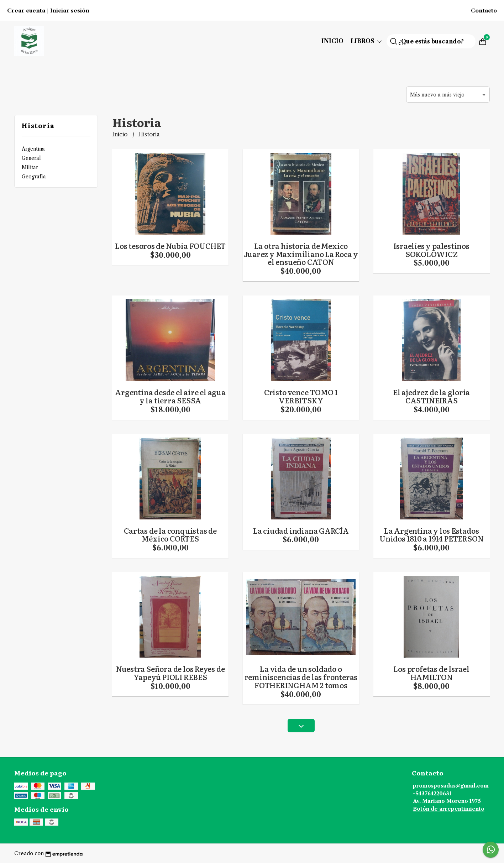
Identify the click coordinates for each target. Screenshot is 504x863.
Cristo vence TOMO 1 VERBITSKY (301, 396)
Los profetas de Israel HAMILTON (431, 673)
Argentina (33, 149)
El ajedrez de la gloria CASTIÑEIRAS (431, 396)
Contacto (484, 11)
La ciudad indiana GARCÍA (301, 530)
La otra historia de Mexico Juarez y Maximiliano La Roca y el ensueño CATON (301, 254)
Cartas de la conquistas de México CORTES (170, 535)
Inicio (332, 41)
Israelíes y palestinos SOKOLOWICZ (431, 250)
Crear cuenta (26, 11)
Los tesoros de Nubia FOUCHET (170, 246)
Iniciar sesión (70, 11)
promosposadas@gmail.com (451, 786)
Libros (367, 41)
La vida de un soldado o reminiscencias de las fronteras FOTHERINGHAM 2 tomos (301, 677)
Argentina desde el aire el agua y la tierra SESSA (170, 396)
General (31, 158)
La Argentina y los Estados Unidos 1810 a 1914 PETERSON (431, 535)
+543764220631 (432, 794)
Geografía (34, 177)
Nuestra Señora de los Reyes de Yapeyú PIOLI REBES (170, 673)
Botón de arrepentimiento (449, 809)
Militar (30, 167)
